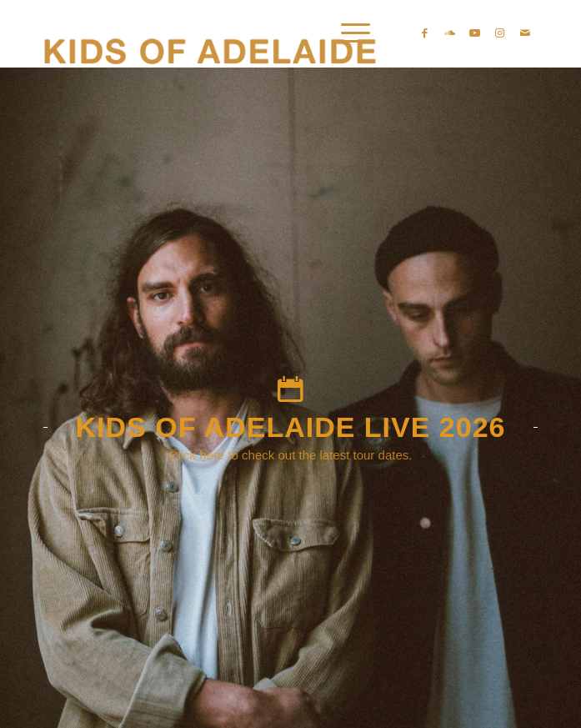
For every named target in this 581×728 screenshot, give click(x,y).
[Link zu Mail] (525, 33)
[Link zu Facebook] (425, 33)
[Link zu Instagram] (500, 33)
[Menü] (347, 33)
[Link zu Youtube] (475, 33)
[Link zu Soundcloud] (450, 33)
